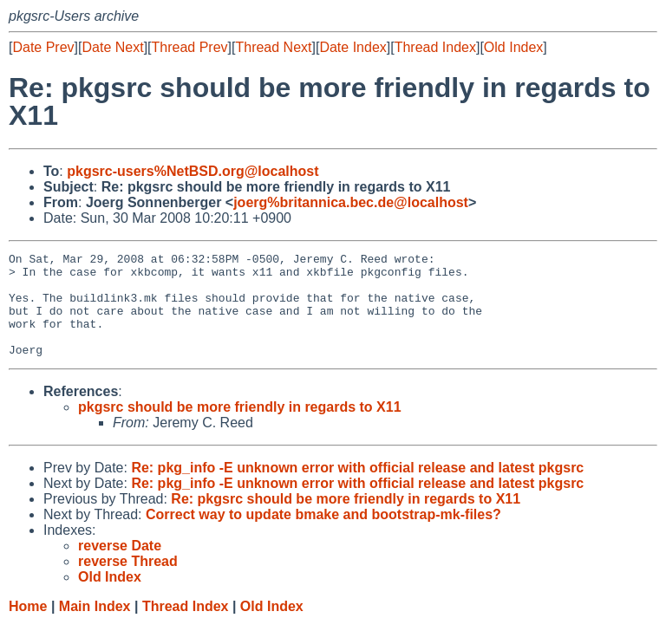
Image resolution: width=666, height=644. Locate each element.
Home (28, 627)
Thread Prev (190, 47)
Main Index (95, 627)
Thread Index (435, 47)
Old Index (513, 47)
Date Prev (43, 47)
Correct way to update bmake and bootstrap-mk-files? (323, 535)
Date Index (353, 47)
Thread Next (273, 47)
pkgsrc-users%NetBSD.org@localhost (193, 171)
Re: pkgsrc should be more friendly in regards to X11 (346, 520)
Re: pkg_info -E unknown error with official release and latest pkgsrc (357, 488)
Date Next (112, 47)
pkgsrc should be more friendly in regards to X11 (240, 428)
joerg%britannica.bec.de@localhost (351, 202)
